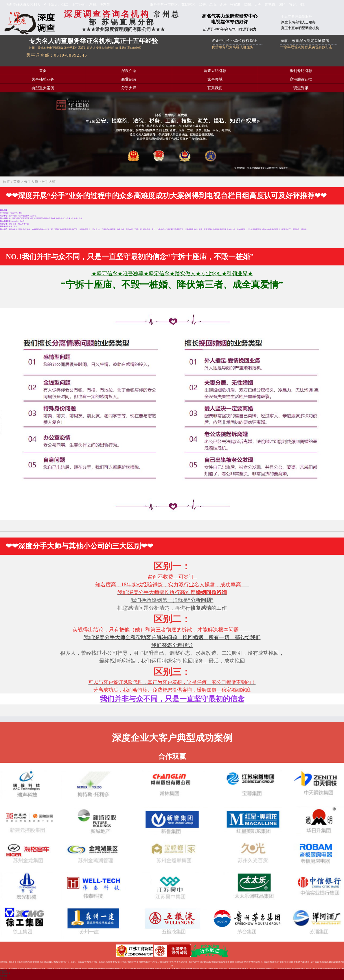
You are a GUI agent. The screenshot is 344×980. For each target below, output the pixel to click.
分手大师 (129, 88)
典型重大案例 (43, 88)
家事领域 (215, 79)
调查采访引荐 (215, 71)
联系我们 (215, 88)
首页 (43, 71)
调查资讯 (301, 88)
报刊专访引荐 (301, 71)
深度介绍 (129, 71)
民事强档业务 (43, 79)
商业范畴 (129, 79)
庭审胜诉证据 (301, 79)
